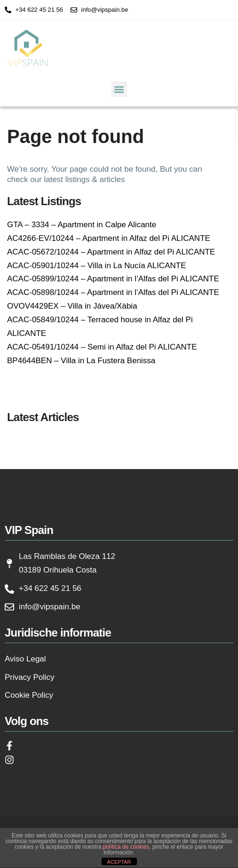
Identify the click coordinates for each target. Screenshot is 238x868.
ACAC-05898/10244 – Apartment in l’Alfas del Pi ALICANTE (113, 292)
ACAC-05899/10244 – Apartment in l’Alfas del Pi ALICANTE (113, 279)
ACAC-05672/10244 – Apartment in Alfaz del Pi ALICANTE (111, 252)
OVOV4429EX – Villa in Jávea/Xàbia (72, 306)
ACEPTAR (119, 862)
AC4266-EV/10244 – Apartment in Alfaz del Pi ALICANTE (109, 238)
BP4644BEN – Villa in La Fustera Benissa (81, 361)
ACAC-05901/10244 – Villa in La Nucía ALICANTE (97, 266)
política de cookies (126, 847)
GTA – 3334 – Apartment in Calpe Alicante (82, 225)
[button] (119, 89)
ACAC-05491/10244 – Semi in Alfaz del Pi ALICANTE (102, 347)
